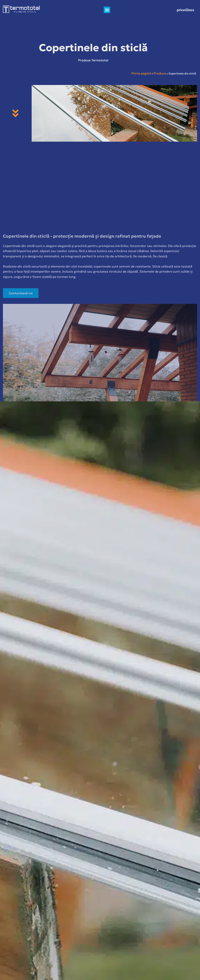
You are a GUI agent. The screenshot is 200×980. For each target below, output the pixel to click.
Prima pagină (141, 73)
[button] (107, 10)
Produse (160, 73)
